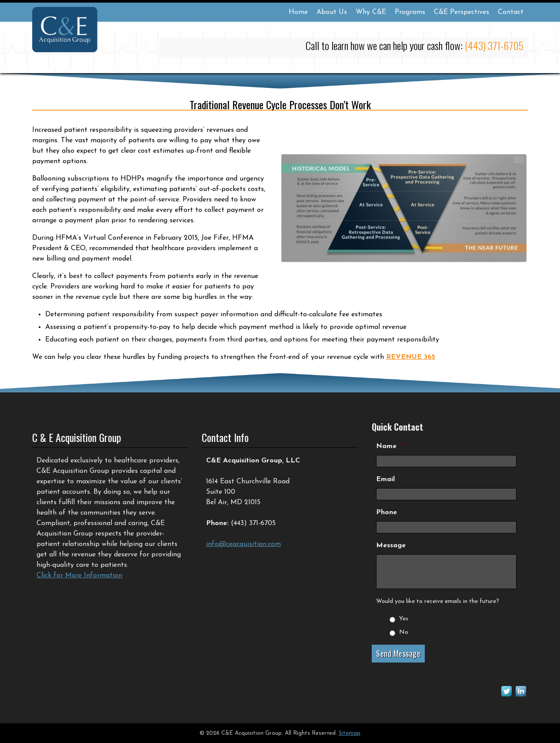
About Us (332, 12)
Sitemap (350, 733)
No (404, 632)
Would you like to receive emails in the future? (440, 601)
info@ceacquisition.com (243, 544)
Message (391, 546)
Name (389, 446)
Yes (404, 619)
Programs (410, 12)
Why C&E (371, 12)
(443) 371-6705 (494, 45)
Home (298, 12)
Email (388, 479)
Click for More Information (79, 576)
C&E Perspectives (462, 12)
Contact (511, 12)
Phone (387, 512)
